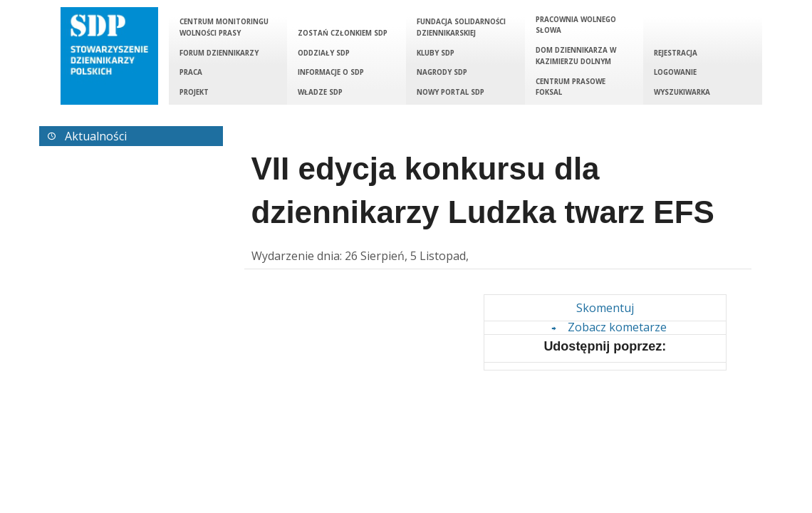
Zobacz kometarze (607, 327)
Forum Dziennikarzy (219, 53)
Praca (191, 72)
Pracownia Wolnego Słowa (576, 25)
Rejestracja (676, 53)
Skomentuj (605, 308)
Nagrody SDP (442, 72)
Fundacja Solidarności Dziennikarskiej (461, 27)
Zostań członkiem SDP (343, 33)
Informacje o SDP (331, 72)
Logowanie (675, 72)
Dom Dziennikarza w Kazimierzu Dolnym (576, 56)
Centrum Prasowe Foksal (571, 87)
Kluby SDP (436, 53)
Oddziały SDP (324, 53)
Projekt (194, 92)
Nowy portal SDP (451, 92)
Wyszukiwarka (682, 92)
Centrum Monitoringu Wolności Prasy (224, 27)
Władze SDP (320, 92)
